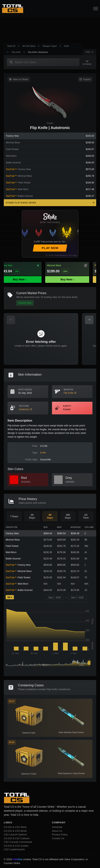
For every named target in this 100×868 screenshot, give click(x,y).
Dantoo (17, 859)
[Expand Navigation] (87, 62)
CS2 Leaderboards (14, 849)
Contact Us (58, 838)
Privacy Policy (60, 835)
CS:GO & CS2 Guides (16, 846)
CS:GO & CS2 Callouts (17, 838)
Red (24, 478)
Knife (67, 46)
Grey (69, 478)
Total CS (11, 46)
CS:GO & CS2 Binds (15, 831)
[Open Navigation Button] (96, 9)
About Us (57, 831)
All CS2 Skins (29, 46)
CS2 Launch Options (15, 835)
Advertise (57, 827)
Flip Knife (16, 52)
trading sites (51, 297)
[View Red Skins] (14, 480)
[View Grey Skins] (58, 480)
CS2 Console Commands (18, 842)
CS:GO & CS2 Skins (15, 827)
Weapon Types (50, 46)
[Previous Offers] (11, 320)
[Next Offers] (89, 320)
